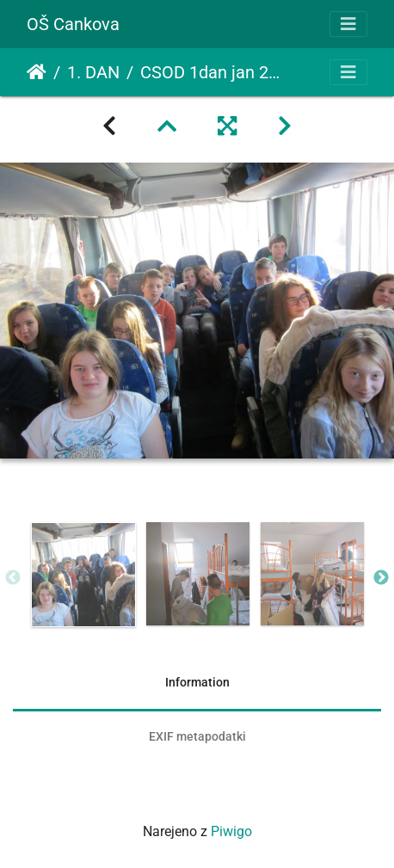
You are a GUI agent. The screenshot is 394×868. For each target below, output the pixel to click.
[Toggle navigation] (348, 24)
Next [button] (381, 578)
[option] (83, 575)
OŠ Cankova (73, 24)
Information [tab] (197, 682)
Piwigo (231, 831)
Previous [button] (13, 578)
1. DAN (93, 72)
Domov (37, 72)
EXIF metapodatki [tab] (197, 736)
